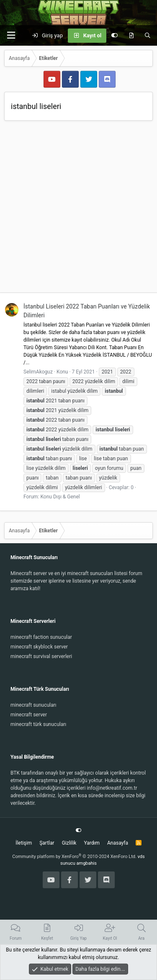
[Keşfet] (131, 36)
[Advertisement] (78, 208)
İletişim (24, 843)
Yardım (92, 843)
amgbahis (87, 863)
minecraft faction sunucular (41, 637)
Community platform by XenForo (74, 857)
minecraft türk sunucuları (38, 724)
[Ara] (148, 36)
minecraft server (29, 715)
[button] (11, 35)
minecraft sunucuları (33, 705)
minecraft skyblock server (39, 647)
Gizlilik (69, 843)
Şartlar (47, 843)
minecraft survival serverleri (41, 656)
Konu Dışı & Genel (60, 497)
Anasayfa (118, 843)
